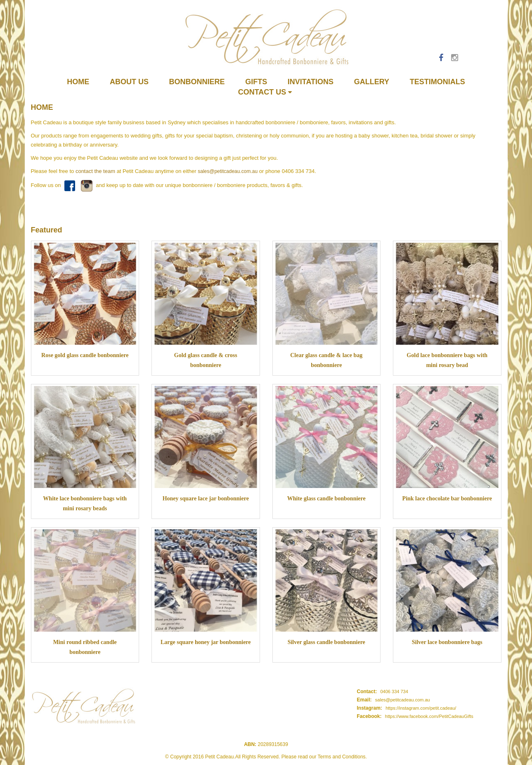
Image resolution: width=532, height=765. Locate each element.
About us (129, 82)
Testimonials (437, 82)
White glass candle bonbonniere (326, 499)
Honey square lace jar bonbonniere (206, 499)
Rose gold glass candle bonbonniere (85, 355)
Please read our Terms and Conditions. (324, 757)
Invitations (311, 82)
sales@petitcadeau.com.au (228, 171)
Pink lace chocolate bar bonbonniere (447, 499)
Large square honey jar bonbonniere (206, 642)
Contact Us (265, 92)
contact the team (95, 171)
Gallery (372, 82)
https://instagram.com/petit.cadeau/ (421, 708)
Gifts (256, 82)
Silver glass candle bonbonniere (326, 642)
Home (78, 82)
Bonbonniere (197, 82)
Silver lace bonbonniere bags (447, 642)
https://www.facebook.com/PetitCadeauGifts (429, 716)
